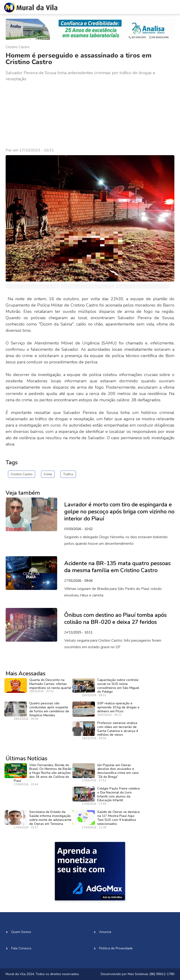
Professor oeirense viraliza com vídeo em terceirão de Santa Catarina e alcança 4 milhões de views (118, 729)
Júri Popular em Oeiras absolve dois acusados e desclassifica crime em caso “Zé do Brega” (118, 771)
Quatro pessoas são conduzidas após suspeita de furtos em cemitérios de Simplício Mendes (49, 709)
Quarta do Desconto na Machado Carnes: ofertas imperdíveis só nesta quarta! (50, 684)
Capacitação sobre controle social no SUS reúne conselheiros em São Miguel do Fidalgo (118, 686)
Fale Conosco (21, 948)
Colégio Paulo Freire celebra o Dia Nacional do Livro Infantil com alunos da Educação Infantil (118, 794)
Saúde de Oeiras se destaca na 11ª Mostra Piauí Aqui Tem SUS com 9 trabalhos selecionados (118, 818)
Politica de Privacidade (116, 948)
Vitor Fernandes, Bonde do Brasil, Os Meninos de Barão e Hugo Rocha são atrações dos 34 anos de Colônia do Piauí (43, 773)
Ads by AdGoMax (112, 897)
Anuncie (105, 932)
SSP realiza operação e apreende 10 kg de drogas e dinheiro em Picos (118, 707)
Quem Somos (21, 932)
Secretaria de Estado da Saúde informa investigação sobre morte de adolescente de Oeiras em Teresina (50, 818)
